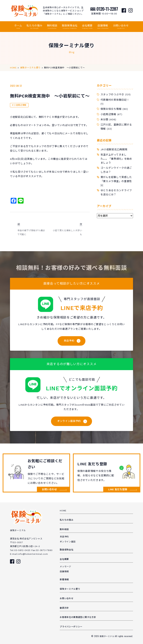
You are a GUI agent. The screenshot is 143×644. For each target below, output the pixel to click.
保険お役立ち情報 (111, 109)
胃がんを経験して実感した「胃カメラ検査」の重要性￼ (116, 181)
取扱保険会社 (70, 27)
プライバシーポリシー (71, 627)
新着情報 (64, 580)
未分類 (104, 119)
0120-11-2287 (107, 9)
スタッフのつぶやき (112, 94)
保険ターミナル (107, 636)
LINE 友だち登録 (118, 489)
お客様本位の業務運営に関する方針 (78, 617)
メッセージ (65, 567)
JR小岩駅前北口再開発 (114, 149)
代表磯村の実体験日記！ (115, 100)
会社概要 (87, 27)
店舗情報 (103, 27)
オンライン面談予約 (69, 421)
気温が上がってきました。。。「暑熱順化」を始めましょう (116, 159)
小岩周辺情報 (20, 105)
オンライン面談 (68, 542)
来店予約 (69, 341)
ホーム (18, 27)
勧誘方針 (64, 608)
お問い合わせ (121, 27)
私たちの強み (34, 27)
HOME (63, 511)
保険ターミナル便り (70, 589)
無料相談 (52, 27)
